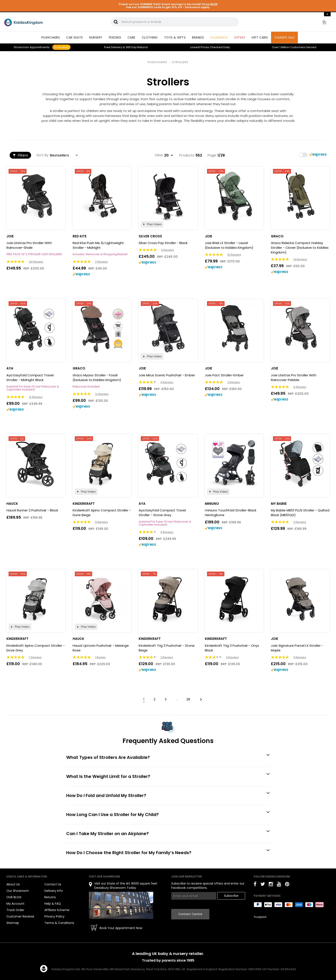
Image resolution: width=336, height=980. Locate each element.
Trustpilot (260, 917)
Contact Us (53, 884)
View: (159, 155)
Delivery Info (54, 891)
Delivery (113, 47)
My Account (15, 904)
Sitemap (13, 923)
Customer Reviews (20, 916)
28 (188, 699)
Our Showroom (18, 891)
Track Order (15, 910)
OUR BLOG (14, 897)
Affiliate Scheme (57, 910)
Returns (137, 47)
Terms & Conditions (59, 923)
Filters (20, 155)
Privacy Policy (54, 916)
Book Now (61, 47)
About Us (13, 884)
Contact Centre (190, 914)
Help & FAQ (53, 904)
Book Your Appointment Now (121, 928)
